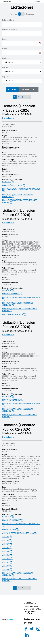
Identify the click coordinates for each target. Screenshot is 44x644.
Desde (5, 39)
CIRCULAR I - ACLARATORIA (14, 314)
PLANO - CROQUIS (11, 530)
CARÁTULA (8, 182)
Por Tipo (5, 68)
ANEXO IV (7, 544)
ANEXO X (7, 566)
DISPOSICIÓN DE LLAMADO (14, 186)
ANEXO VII (8, 555)
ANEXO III (7, 541)
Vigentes (13, 14)
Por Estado (6, 58)
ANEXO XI (7, 570)
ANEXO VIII (8, 559)
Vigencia (6, 77)
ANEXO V (7, 548)
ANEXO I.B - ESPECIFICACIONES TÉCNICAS (19, 533)
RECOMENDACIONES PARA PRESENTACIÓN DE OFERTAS (20, 201)
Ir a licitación (8, 118)
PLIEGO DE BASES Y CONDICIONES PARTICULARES (21, 190)
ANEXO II (7, 537)
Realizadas (30, 14)
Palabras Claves (8, 20)
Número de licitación (10, 30)
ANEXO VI (7, 551)
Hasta (5, 49)
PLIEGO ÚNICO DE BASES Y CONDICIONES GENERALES (18, 196)
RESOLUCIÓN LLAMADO (13, 294)
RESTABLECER (29, 89)
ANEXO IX (7, 562)
